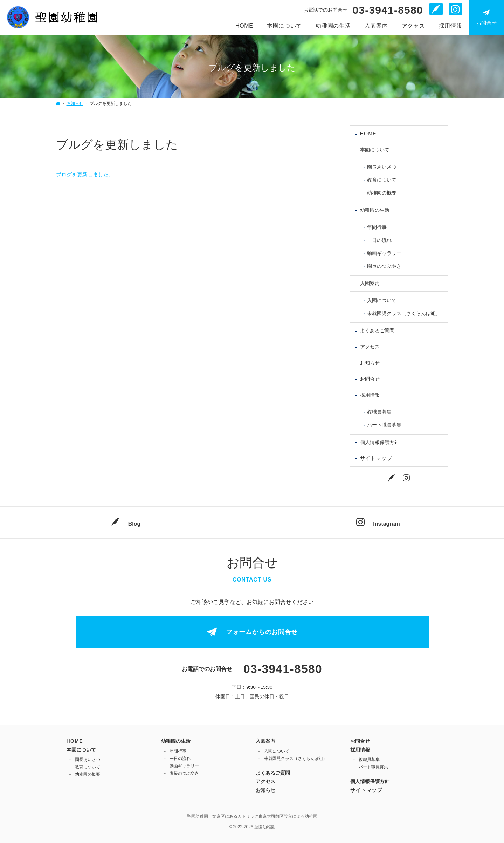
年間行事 (377, 227)
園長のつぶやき (384, 266)
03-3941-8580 (388, 10)
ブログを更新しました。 (85, 174)
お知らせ (370, 363)
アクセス (370, 347)
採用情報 (370, 395)
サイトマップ (376, 458)
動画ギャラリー (384, 253)
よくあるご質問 (377, 331)
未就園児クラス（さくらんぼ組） (404, 313)
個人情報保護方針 (380, 442)
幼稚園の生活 (375, 210)
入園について (382, 300)
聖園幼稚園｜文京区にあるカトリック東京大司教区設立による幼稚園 (252, 816)
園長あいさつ (382, 167)
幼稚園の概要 (382, 193)
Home (368, 134)
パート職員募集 (384, 425)
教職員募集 (379, 412)
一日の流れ (379, 240)
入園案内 (370, 283)
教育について (382, 180)
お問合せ (370, 379)
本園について (375, 150)
